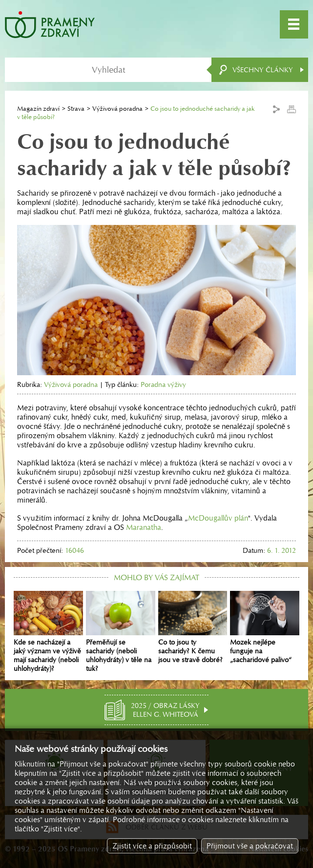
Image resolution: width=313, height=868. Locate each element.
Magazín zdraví (38, 109)
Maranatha (144, 527)
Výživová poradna (117, 109)
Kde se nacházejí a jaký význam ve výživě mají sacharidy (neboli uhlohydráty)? (48, 632)
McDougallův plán (218, 518)
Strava (76, 109)
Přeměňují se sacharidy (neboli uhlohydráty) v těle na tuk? (121, 632)
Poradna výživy (163, 384)
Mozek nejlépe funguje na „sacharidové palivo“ (265, 627)
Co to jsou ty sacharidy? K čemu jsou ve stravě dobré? (193, 627)
